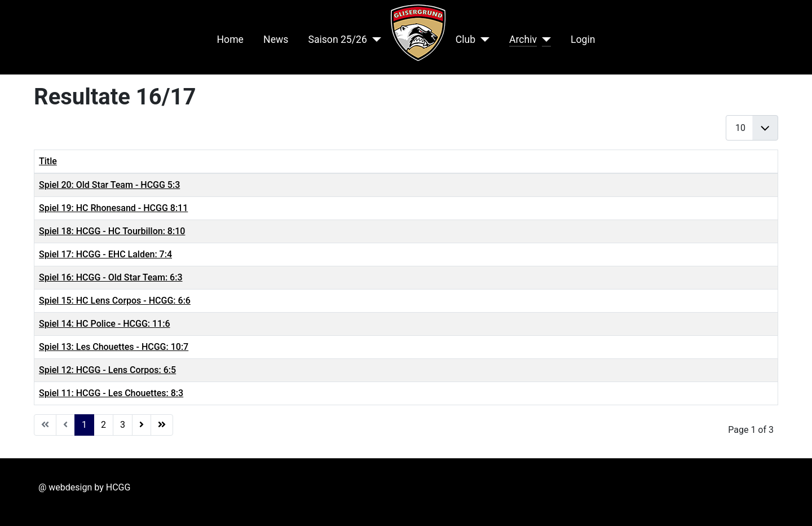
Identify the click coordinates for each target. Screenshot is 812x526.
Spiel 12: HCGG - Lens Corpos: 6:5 (107, 370)
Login (583, 40)
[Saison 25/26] (374, 40)
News (276, 40)
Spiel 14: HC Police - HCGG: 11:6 (104, 324)
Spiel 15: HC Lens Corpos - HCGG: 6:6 (115, 301)
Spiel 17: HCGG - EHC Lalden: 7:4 (105, 254)
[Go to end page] (162, 425)
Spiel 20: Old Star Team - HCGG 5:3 (109, 185)
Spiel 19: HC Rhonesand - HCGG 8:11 (113, 208)
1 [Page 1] (84, 425)
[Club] (482, 40)
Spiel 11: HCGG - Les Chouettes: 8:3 (111, 393)
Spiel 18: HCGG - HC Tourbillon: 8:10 (112, 231)
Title (48, 161)
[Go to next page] (142, 425)
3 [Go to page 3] (123, 425)
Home (230, 40)
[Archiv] (544, 40)
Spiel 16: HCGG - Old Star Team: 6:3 (111, 277)
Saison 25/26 (337, 40)
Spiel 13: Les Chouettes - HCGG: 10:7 (114, 347)
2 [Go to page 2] (103, 425)
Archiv (523, 40)
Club (465, 40)
